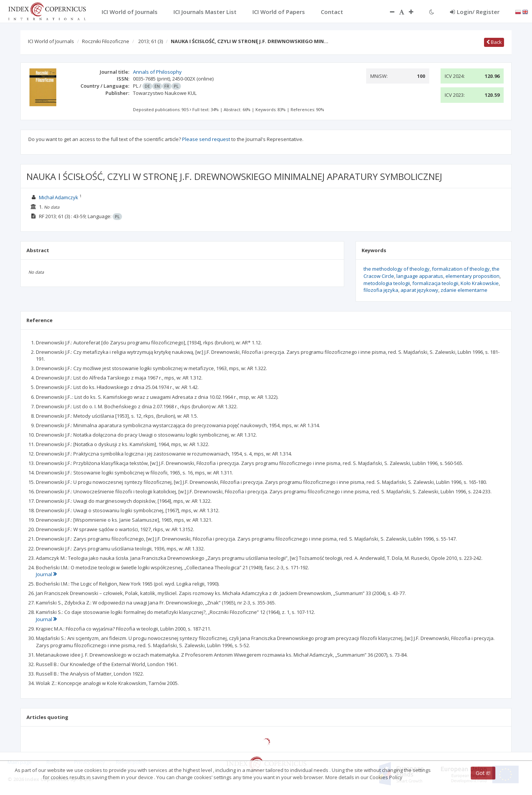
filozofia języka (381, 290)
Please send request (206, 139)
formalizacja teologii (435, 283)
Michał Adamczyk (59, 197)
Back (494, 42)
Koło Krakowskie (480, 283)
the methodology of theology (397, 269)
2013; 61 (151, 41)
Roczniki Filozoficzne (106, 41)
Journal (46, 574)
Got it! (483, 773)
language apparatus (420, 276)
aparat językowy (419, 290)
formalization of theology (461, 269)
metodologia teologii (387, 283)
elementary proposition (472, 276)
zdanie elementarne (464, 290)
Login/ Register (475, 12)
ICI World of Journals (51, 41)
